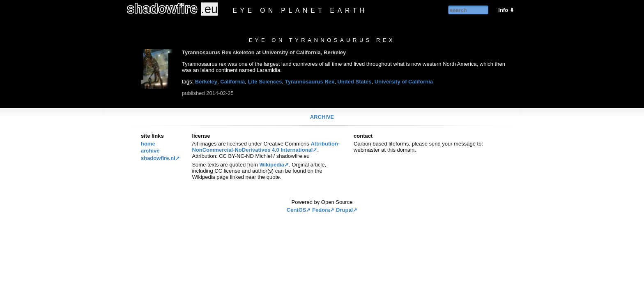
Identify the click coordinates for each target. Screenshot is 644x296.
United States (354, 82)
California (232, 82)
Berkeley (206, 82)
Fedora (321, 210)
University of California (404, 82)
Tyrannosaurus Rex (310, 82)
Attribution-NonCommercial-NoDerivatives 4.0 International (266, 147)
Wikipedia (272, 165)
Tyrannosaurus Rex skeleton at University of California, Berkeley (264, 52)
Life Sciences (265, 82)
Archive (322, 117)
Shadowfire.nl (158, 158)
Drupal (344, 210)
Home (148, 144)
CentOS (297, 210)
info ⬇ (506, 10)
